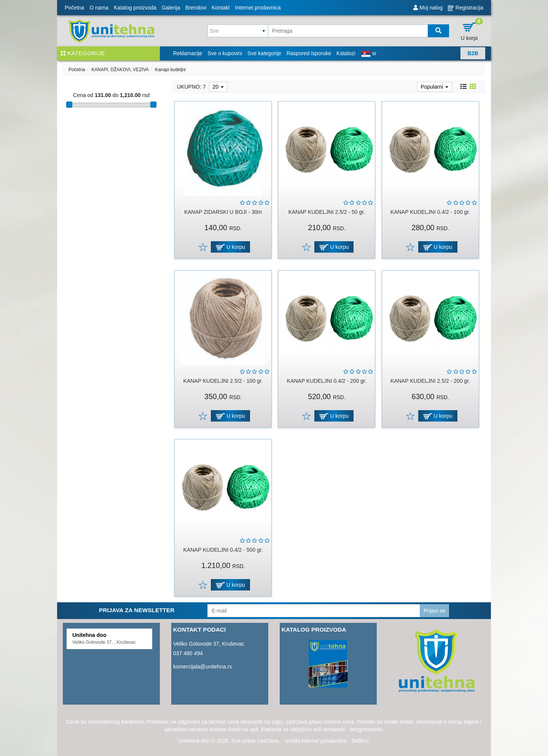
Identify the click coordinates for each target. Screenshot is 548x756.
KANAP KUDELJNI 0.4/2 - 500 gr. (223, 550)
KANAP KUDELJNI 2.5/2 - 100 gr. (223, 381)
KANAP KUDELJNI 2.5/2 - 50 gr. (327, 212)
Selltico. (361, 741)
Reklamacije (188, 53)
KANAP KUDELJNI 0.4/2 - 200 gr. (327, 381)
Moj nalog (428, 8)
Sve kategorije (264, 53)
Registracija (466, 8)
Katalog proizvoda (135, 8)
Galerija (171, 8)
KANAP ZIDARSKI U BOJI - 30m (223, 212)
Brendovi (196, 8)
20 (218, 87)
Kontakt (221, 8)
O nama (99, 8)
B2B (473, 53)
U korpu (230, 247)
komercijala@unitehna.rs (202, 667)
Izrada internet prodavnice (316, 741)
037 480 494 (188, 653)
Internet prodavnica (258, 8)
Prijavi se (434, 611)
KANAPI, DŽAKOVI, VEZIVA (120, 70)
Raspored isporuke (309, 53)
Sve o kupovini (225, 53)
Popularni (434, 87)
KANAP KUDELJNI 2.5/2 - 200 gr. (430, 381)
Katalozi (346, 53)
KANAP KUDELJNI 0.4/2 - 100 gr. (430, 212)
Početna (74, 8)
